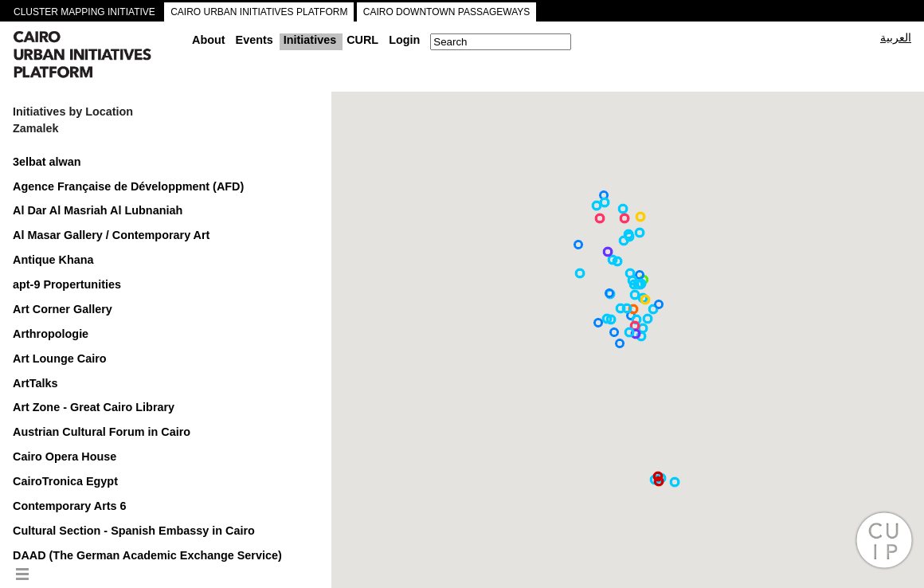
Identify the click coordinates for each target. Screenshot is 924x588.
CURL (362, 40)
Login (404, 40)
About (209, 40)
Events (254, 40)
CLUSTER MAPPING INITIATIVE (84, 12)
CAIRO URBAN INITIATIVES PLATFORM (259, 12)
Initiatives (310, 40)
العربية (896, 37)
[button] (600, 218)
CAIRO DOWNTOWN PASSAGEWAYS (447, 12)
